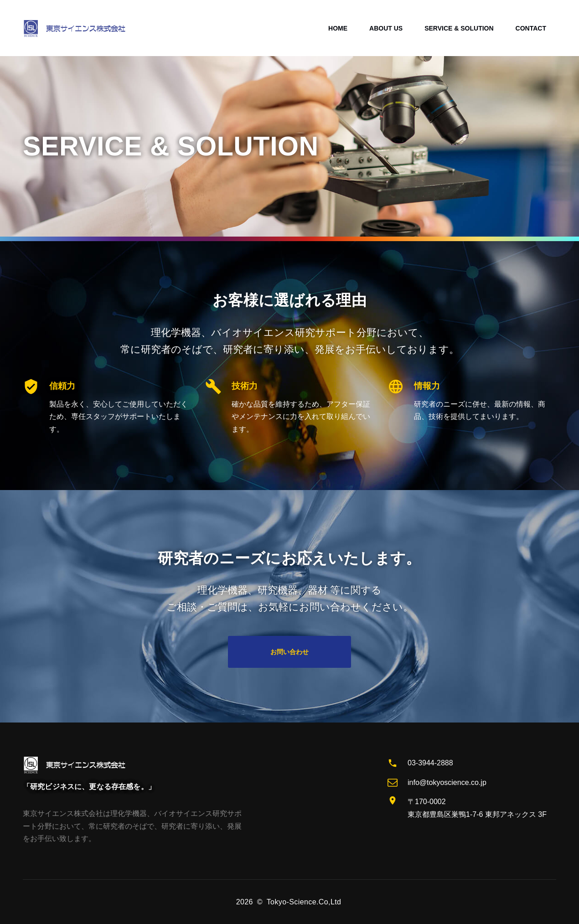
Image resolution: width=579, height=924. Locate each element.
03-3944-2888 (430, 763)
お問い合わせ (289, 652)
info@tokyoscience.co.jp (447, 782)
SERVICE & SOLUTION (459, 28)
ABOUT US (386, 28)
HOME (338, 28)
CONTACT (531, 28)
